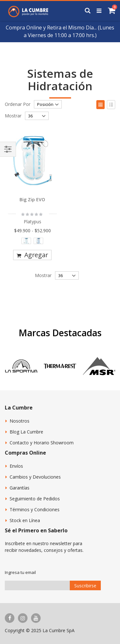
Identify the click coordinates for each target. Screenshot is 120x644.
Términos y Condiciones (35, 509)
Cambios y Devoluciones (35, 477)
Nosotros (20, 421)
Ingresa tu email (20, 572)
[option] (26, 241)
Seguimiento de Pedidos (35, 499)
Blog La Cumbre (26, 432)
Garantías (20, 488)
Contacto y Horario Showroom (42, 443)
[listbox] (32, 242)
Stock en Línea (25, 520)
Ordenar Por (18, 104)
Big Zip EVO (32, 199)
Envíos (16, 466)
